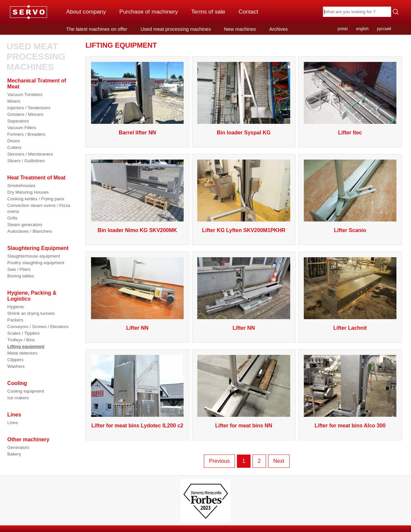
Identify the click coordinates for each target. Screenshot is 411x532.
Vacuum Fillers (22, 128)
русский (384, 29)
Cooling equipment (26, 391)
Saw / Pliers (19, 269)
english (362, 29)
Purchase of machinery (148, 12)
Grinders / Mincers (25, 114)
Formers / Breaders (26, 134)
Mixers (14, 101)
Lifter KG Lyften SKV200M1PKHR (244, 230)
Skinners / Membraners (30, 154)
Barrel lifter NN (137, 133)
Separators (18, 121)
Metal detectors (22, 353)
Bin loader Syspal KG (244, 133)
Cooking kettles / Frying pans (36, 199)
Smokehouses (21, 186)
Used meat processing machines (176, 29)
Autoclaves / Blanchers (30, 231)
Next (279, 461)
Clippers (15, 360)
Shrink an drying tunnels (31, 313)
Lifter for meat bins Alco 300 (350, 426)
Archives (278, 29)
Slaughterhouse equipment (34, 256)
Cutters (14, 147)
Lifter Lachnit (350, 328)
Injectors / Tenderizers (29, 108)
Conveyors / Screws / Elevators (38, 327)
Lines (13, 423)
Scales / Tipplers (23, 333)
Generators (18, 447)
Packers (15, 320)
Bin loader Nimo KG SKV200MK (137, 230)
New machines (240, 29)
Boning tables (21, 276)
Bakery (14, 454)
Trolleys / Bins (21, 340)
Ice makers (18, 398)
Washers (16, 366)
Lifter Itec (350, 133)
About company (86, 12)
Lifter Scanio (350, 230)
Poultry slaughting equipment (36, 263)
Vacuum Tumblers (25, 95)
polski (343, 29)
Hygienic (16, 307)
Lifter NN (137, 328)
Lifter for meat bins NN (244, 426)
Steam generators (25, 225)
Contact (249, 12)
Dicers (14, 141)
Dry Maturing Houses (28, 192)
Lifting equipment (26, 346)
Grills (12, 218)
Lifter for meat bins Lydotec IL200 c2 (137, 426)
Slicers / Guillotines (26, 161)
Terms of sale (208, 12)
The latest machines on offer (97, 29)
